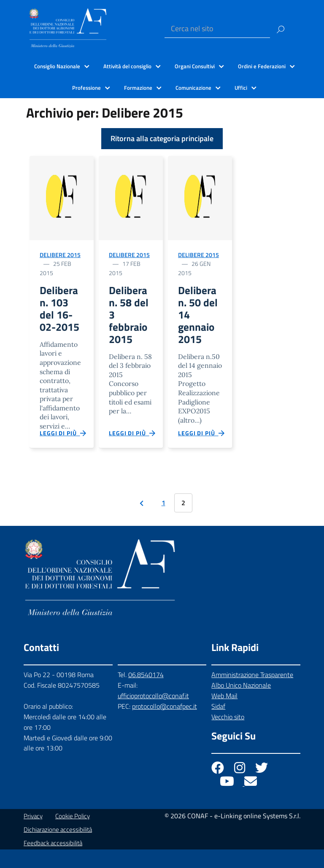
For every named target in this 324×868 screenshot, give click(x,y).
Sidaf (218, 725)
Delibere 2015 (60, 255)
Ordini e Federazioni (262, 66)
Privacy (33, 835)
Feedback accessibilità (53, 861)
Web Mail (224, 714)
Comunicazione (193, 88)
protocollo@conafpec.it (165, 725)
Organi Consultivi (195, 66)
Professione (86, 88)
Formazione (138, 88)
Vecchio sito (228, 735)
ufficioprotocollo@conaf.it (153, 714)
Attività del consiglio (127, 66)
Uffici (241, 88)
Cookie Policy (73, 835)
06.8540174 (146, 693)
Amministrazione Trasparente (252, 693)
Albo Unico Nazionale (241, 704)
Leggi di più (63, 450)
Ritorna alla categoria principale (162, 138)
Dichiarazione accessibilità (58, 848)
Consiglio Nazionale (57, 66)
